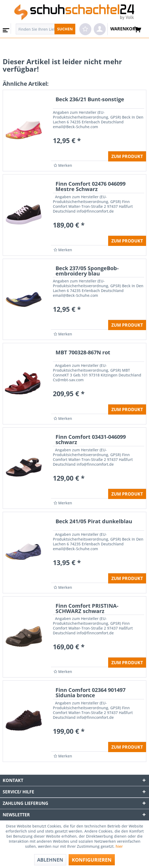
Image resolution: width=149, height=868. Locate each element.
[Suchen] (65, 29)
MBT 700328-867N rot (83, 353)
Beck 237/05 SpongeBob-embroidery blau (87, 271)
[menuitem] (5, 29)
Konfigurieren (92, 860)
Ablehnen (50, 860)
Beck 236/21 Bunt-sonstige (90, 100)
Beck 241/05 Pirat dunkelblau (94, 522)
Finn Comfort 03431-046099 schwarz (91, 440)
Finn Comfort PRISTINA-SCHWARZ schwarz (87, 609)
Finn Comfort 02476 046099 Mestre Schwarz (91, 187)
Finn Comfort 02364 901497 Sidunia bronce (91, 693)
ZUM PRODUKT (127, 156)
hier (120, 846)
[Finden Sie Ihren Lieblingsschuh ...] (46, 29)
